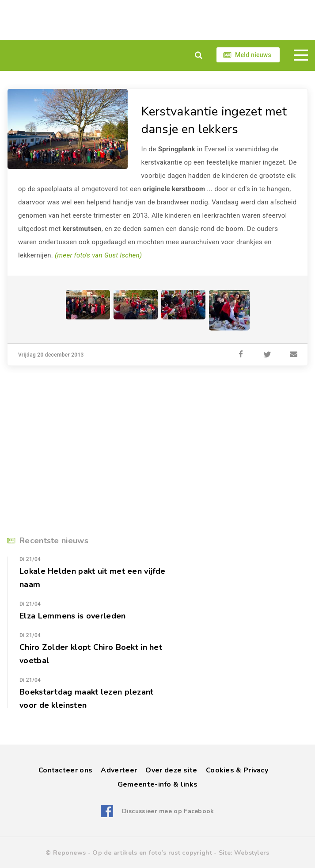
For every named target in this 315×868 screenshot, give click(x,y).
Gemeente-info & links (157, 784)
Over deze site (171, 770)
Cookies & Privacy (237, 770)
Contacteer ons (65, 770)
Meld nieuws (253, 55)
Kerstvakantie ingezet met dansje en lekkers (214, 120)
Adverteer (119, 770)
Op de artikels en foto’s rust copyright (152, 853)
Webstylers (252, 853)
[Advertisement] (157, 20)
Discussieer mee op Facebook (168, 811)
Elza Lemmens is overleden (73, 616)
